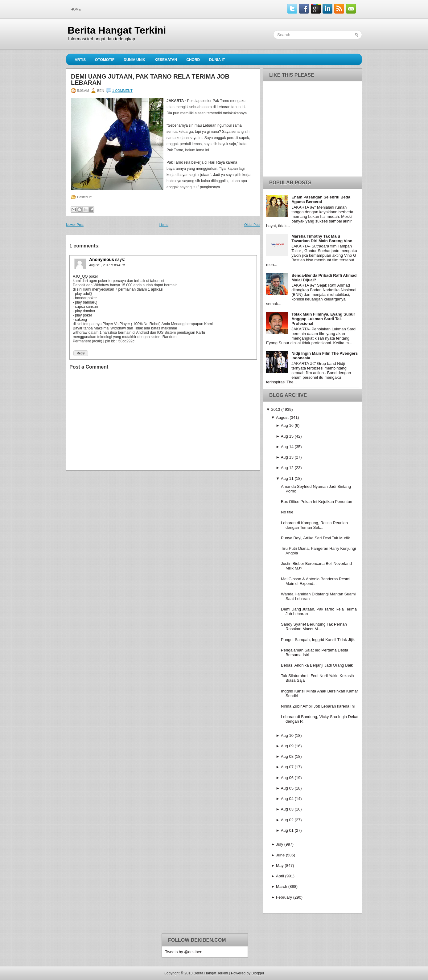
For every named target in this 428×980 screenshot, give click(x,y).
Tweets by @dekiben (184, 952)
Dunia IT (217, 60)
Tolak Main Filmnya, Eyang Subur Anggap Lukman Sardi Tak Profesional (323, 319)
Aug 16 (287, 425)
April (280, 876)
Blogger (258, 973)
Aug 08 (287, 756)
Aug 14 (287, 447)
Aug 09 (287, 746)
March (282, 886)
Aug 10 (287, 735)
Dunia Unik (134, 60)
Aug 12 (287, 468)
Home (76, 9)
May (280, 866)
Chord (193, 60)
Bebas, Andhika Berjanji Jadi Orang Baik (317, 665)
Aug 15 (287, 436)
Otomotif (105, 60)
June (280, 855)
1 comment (122, 91)
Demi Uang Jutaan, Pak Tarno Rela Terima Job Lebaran (150, 80)
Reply (81, 353)
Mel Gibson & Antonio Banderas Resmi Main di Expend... (316, 581)
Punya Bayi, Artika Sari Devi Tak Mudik (315, 538)
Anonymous (102, 259)
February (284, 897)
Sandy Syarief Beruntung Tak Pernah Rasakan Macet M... (314, 627)
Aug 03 (287, 809)
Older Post (252, 225)
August (282, 417)
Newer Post (75, 225)
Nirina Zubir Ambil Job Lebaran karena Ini (318, 706)
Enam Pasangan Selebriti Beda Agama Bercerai (321, 199)
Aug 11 (287, 478)
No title (287, 512)
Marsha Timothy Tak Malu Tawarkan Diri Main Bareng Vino (322, 239)
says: (120, 259)
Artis (80, 60)
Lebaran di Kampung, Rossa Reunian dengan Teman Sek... (314, 525)
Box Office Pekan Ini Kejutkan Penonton (317, 502)
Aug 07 (287, 767)
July (280, 844)
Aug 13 (287, 457)
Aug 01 (287, 830)
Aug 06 (287, 778)
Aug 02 (287, 820)
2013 (276, 409)
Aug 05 (287, 788)
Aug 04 (287, 799)
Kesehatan (166, 60)
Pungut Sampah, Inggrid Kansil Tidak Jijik (318, 640)
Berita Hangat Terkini (117, 30)
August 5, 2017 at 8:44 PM (107, 265)
